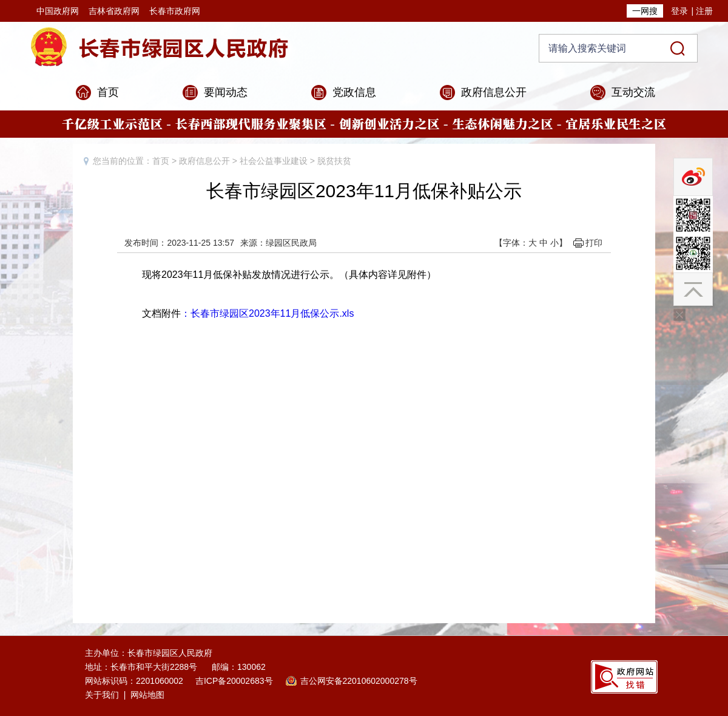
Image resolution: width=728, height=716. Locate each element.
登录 (679, 11)
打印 (594, 243)
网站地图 (147, 695)
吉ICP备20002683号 (234, 681)
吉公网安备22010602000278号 (359, 681)
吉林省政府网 (114, 11)
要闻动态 (226, 92)
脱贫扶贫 (334, 161)
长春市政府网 (175, 11)
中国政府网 (58, 11)
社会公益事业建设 (274, 161)
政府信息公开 (494, 92)
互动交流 (633, 92)
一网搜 (645, 11)
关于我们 (102, 695)
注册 (704, 11)
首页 (108, 92)
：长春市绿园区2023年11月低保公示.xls (267, 313)
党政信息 (354, 92)
